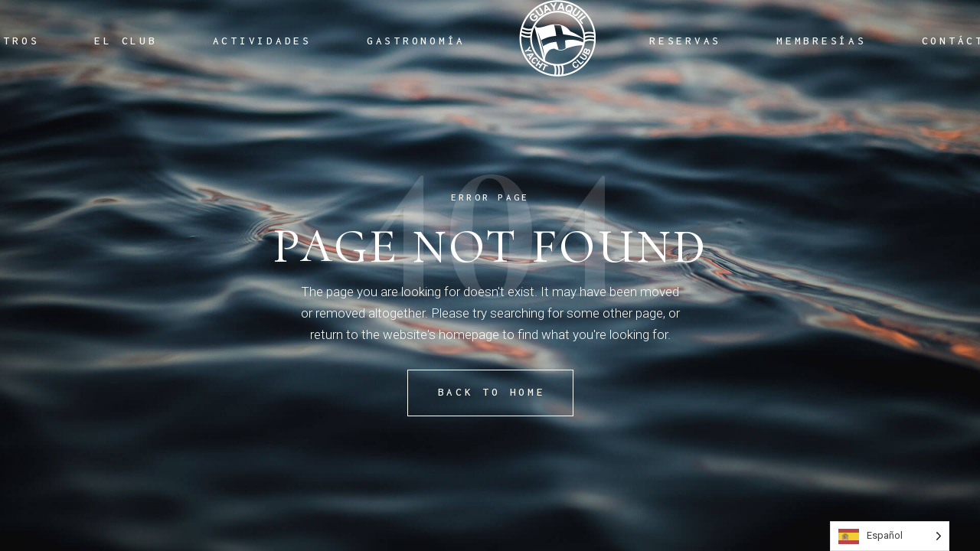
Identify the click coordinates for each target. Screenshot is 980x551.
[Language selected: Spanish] (890, 536)
